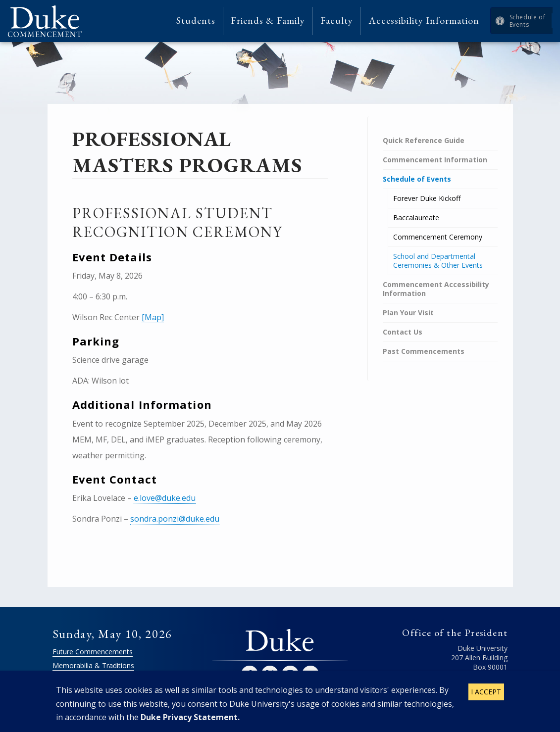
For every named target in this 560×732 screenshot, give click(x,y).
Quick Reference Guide (424, 140)
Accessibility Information (424, 21)
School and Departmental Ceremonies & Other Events (438, 261)
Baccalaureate (416, 218)
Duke (280, 641)
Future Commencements (93, 652)
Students (196, 21)
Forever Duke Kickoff (427, 198)
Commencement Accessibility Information (436, 289)
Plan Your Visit (408, 313)
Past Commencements (424, 351)
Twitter (270, 674)
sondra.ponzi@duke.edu (175, 519)
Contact (495, 690)
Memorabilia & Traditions (93, 665)
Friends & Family (268, 21)
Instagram (290, 674)
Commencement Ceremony (438, 237)
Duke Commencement (48, 21)
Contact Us (403, 332)
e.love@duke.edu (165, 498)
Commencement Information (435, 160)
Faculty (337, 21)
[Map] (153, 317)
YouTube (310, 674)
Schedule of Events (528, 21)
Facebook (250, 674)
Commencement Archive (92, 679)
